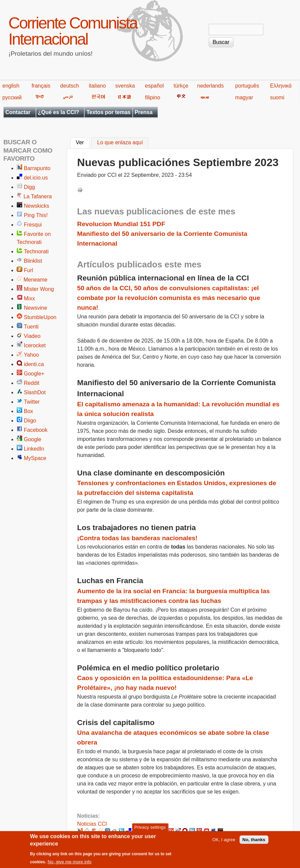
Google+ (34, 374)
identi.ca (34, 364)
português (247, 86)
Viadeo (32, 336)
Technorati (36, 251)
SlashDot (35, 392)
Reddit (32, 383)
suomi (277, 97)
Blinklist (33, 261)
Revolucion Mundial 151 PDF (121, 224)
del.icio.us (36, 178)
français (41, 86)
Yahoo (31, 355)
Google (33, 439)
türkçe (181, 86)
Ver (83, 142)
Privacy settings (150, 831)
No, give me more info (70, 865)
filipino (152, 97)
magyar (244, 97)
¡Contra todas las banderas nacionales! (137, 538)
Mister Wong (39, 289)
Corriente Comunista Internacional (73, 31)
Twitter (32, 402)
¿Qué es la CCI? (59, 112)
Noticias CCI (92, 824)
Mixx (29, 298)
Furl (29, 270)
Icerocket (35, 345)
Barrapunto (37, 168)
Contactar (18, 112)
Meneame (35, 280)
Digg (29, 187)
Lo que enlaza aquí (120, 143)
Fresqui (33, 225)
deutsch (70, 86)
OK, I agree (224, 843)
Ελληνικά (281, 86)
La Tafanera (38, 196)
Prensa (144, 112)
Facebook (36, 430)
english (11, 86)
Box (29, 411)
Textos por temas (108, 112)
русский (12, 97)
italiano (97, 86)
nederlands (210, 86)
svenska (125, 86)
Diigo (30, 421)
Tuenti (31, 327)
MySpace (35, 458)
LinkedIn (34, 449)
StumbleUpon (40, 317)
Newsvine (35, 308)
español (154, 86)
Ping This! (36, 215)
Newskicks (37, 206)
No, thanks (254, 843)
